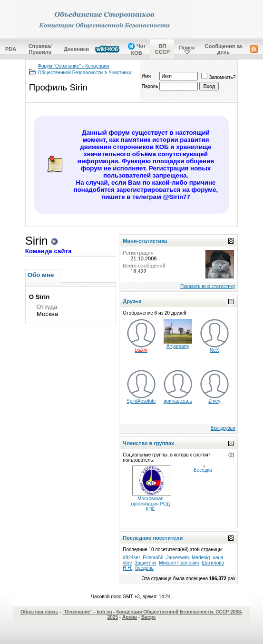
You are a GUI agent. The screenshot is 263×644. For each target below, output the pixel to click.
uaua (218, 558)
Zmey (214, 401)
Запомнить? (218, 77)
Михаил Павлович (179, 563)
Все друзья (223, 428)
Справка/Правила (40, 49)
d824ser (131, 558)
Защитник (145, 563)
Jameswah (177, 558)
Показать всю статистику (208, 286)
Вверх (148, 617)
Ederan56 (153, 558)
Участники (120, 73)
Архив (130, 617)
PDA (11, 49)
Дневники (76, 49)
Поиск (187, 48)
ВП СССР (162, 49)
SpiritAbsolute (141, 401)
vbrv (127, 563)
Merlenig (201, 558)
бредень (144, 568)
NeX (214, 350)
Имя (146, 76)
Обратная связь (39, 612)
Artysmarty (178, 346)
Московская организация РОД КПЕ (151, 504)
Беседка (203, 470)
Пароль (150, 86)
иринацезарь (178, 401)
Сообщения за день (224, 49)
